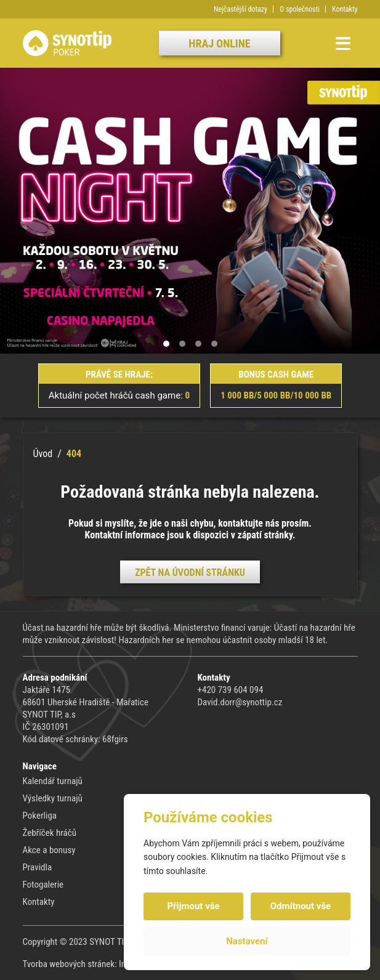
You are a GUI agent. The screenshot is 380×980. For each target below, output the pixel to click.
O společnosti (300, 9)
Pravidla (38, 867)
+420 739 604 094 (231, 690)
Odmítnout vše (301, 906)
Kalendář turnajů (53, 781)
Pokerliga (40, 816)
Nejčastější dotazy (241, 9)
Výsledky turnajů (53, 798)
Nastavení (247, 941)
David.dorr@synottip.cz (240, 702)
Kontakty (345, 9)
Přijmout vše (193, 906)
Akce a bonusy (49, 850)
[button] (166, 344)
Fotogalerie (43, 885)
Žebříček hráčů (50, 833)
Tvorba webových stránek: (71, 964)
